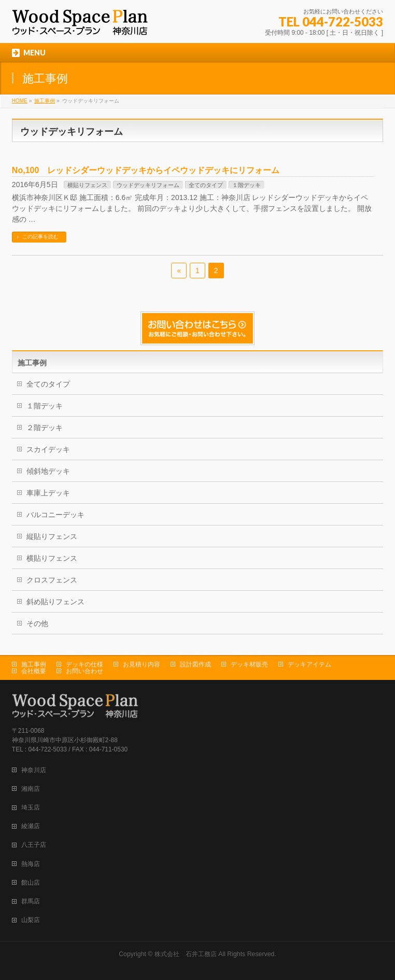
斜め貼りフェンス (55, 602)
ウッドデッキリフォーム (148, 185)
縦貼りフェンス (52, 536)
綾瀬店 (31, 826)
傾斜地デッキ (48, 471)
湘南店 (31, 789)
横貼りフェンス (87, 185)
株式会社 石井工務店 (186, 954)
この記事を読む (40, 237)
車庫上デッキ (48, 493)
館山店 (31, 883)
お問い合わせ (84, 671)
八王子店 (34, 845)
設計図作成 (195, 664)
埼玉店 (31, 807)
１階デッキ (246, 185)
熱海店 (31, 864)
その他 (37, 623)
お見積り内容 (142, 664)
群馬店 (31, 901)
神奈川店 (34, 770)
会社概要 (34, 671)
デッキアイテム (309, 664)
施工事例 (34, 664)
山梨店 (31, 920)
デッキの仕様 (84, 664)
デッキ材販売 (249, 664)
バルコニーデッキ (55, 515)
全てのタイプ (206, 185)
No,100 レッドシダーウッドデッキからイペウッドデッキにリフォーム (146, 170)
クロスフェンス (52, 580)
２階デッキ (45, 428)
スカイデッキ (48, 449)
